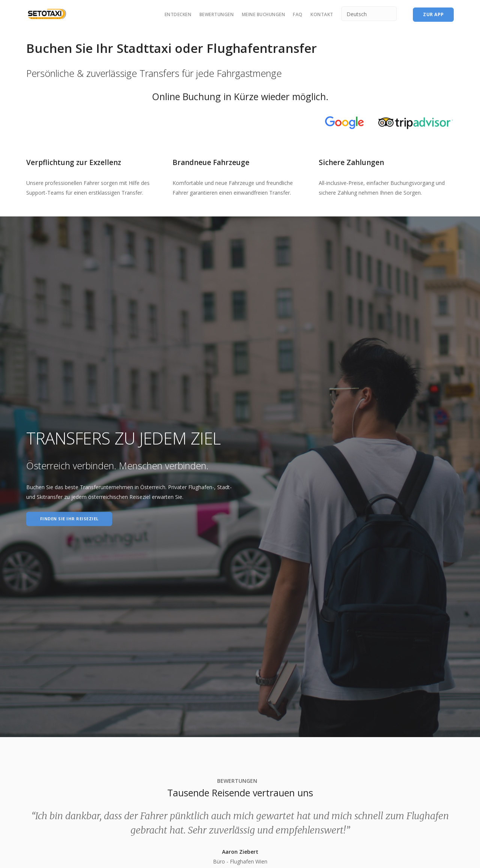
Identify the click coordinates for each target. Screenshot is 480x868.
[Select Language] (369, 14)
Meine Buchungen (264, 14)
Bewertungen (217, 14)
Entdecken (178, 14)
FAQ (298, 14)
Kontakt (322, 14)
